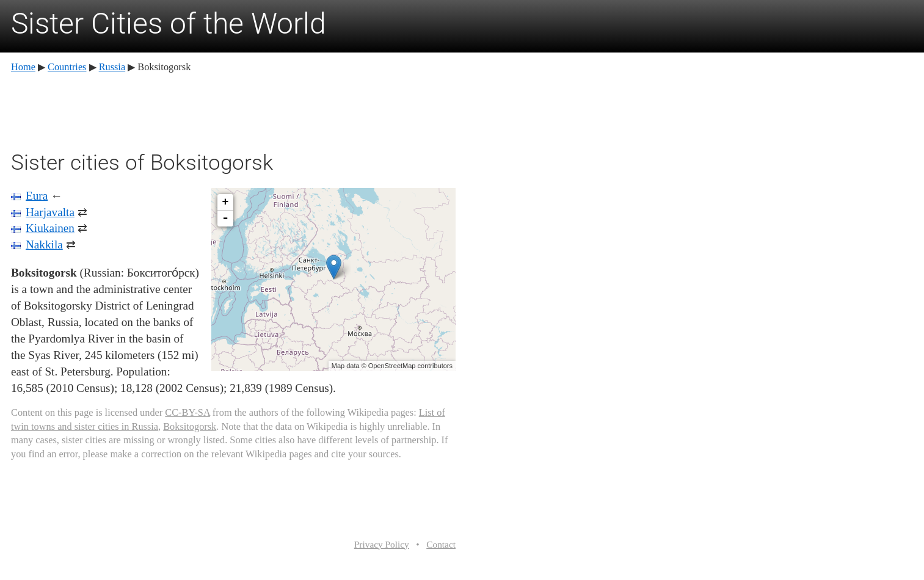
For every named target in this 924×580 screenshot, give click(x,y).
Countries (67, 67)
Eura (37, 196)
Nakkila (44, 245)
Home (23, 67)
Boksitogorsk (190, 426)
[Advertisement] (233, 110)
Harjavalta (50, 212)
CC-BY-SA (187, 412)
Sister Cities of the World (169, 24)
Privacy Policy (382, 544)
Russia (112, 67)
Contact (441, 544)
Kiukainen (50, 228)
